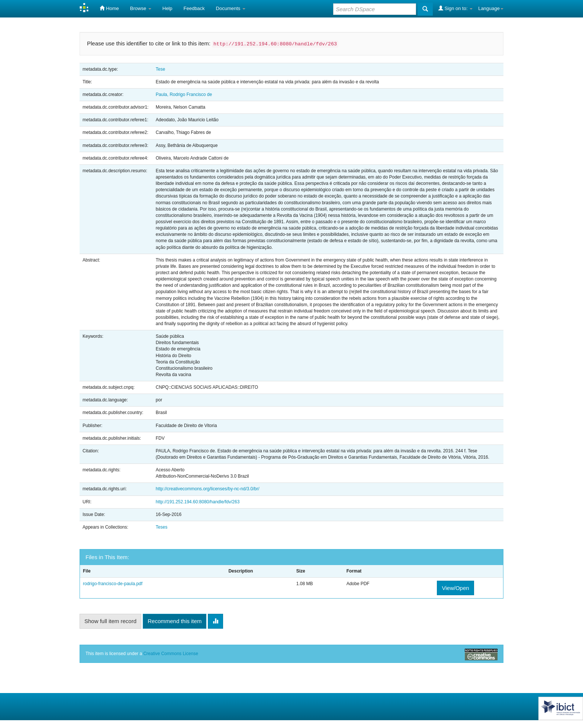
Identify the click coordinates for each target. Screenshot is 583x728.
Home (109, 8)
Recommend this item (175, 621)
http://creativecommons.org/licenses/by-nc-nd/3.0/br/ (208, 489)
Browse (141, 8)
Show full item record (110, 621)
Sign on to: (455, 8)
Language (491, 8)
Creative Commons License (170, 654)
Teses (162, 527)
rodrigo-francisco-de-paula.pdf (113, 584)
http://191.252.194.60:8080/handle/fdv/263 (198, 502)
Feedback (194, 8)
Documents (231, 8)
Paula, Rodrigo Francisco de (184, 94)
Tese (160, 69)
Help (168, 8)
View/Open (455, 588)
